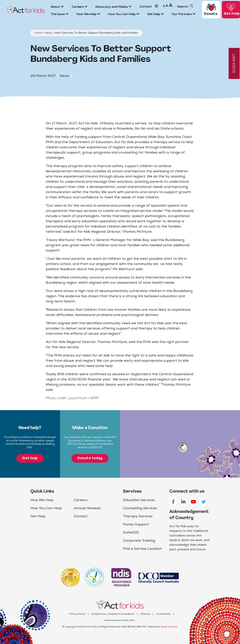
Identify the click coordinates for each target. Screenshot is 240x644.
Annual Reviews (87, 508)
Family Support (136, 525)
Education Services (139, 500)
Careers (81, 500)
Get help (30, 458)
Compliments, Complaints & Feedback (113, 614)
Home (39, 33)
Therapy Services (138, 516)
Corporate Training (139, 541)
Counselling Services (140, 508)
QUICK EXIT (234, 63)
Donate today (90, 458)
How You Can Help (46, 508)
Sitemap (145, 614)
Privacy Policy (77, 614)
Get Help (38, 516)
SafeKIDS (131, 533)
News (49, 33)
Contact (81, 516)
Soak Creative (169, 627)
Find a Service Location (142, 549)
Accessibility (163, 614)
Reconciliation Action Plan (120, 620)
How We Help (42, 500)
